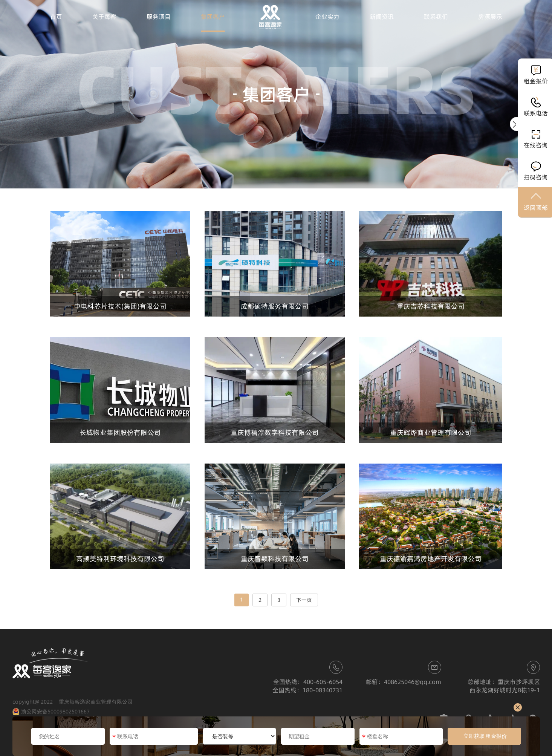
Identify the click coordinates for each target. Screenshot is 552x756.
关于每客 (104, 17)
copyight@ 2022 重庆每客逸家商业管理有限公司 (73, 702)
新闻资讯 (382, 17)
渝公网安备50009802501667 (51, 712)
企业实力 (327, 17)
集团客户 (213, 17)
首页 (56, 17)
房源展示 (490, 17)
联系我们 (436, 17)
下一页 (304, 600)
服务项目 (159, 17)
